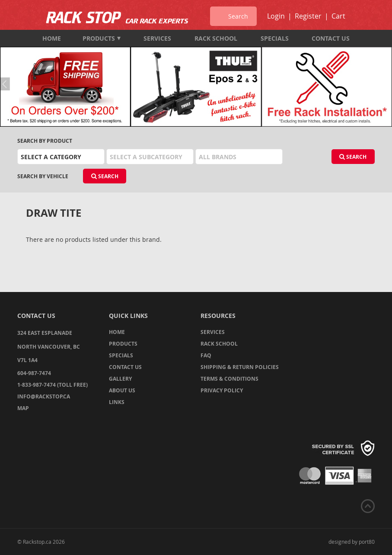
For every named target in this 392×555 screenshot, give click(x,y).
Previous (6, 84)
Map (23, 408)
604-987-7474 (34, 373)
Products (102, 38)
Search (353, 157)
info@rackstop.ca (44, 396)
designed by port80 (352, 542)
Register (308, 16)
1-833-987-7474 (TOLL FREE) (53, 385)
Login (276, 16)
